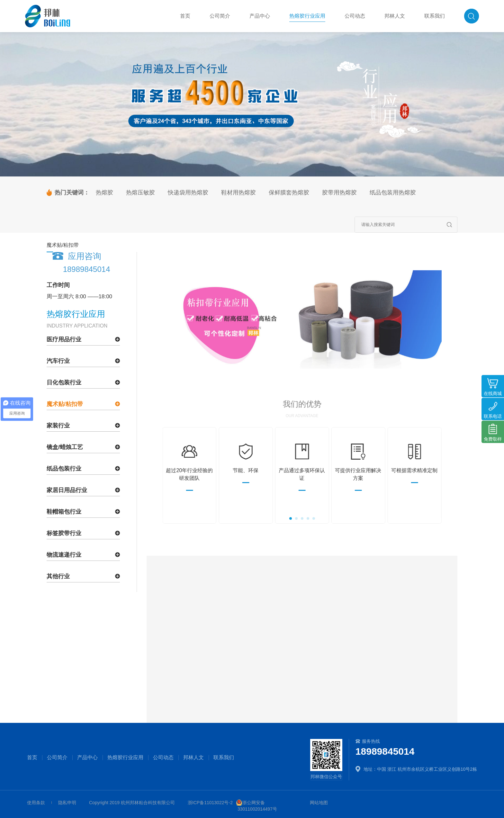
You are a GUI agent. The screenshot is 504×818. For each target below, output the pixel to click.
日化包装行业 (64, 382)
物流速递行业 (64, 555)
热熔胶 (104, 193)
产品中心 (87, 758)
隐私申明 (67, 803)
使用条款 (36, 803)
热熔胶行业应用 (125, 758)
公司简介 (57, 758)
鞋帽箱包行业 (64, 512)
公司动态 (163, 758)
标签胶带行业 (64, 533)
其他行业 (58, 576)
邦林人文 (194, 758)
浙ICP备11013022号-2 (210, 803)
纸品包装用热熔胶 (393, 193)
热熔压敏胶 (140, 193)
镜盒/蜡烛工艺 (65, 447)
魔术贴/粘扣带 (65, 404)
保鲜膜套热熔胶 (289, 193)
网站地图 (319, 803)
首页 (32, 758)
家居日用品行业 (67, 490)
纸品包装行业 (64, 469)
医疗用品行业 (64, 339)
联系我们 (224, 758)
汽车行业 (58, 361)
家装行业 (58, 426)
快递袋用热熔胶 (188, 193)
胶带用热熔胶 (339, 193)
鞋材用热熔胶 (239, 193)
